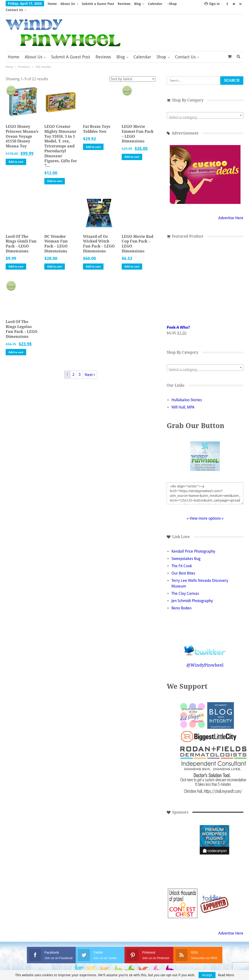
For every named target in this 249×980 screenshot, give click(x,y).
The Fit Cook (182, 560)
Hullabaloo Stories (187, 394)
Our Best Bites (183, 567)
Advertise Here (231, 212)
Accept (207, 975)
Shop (161, 51)
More (154, 4)
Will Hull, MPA (183, 401)
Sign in (212, 4)
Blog (138, 4)
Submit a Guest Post (98, 4)
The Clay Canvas (185, 587)
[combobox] (205, 109)
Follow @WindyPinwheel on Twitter (205, 641)
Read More (226, 975)
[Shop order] (132, 73)
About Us (68, 4)
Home (52, 4)
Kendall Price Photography (193, 545)
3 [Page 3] (80, 368)
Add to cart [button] (16, 156)
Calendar (142, 51)
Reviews (124, 4)
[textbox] (205, 111)
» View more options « (205, 512)
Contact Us (185, 51)
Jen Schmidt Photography (192, 595)
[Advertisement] (183, 834)
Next (90, 369)
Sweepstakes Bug (186, 553)
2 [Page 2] (73, 368)
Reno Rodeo (181, 602)
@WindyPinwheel (205, 659)
